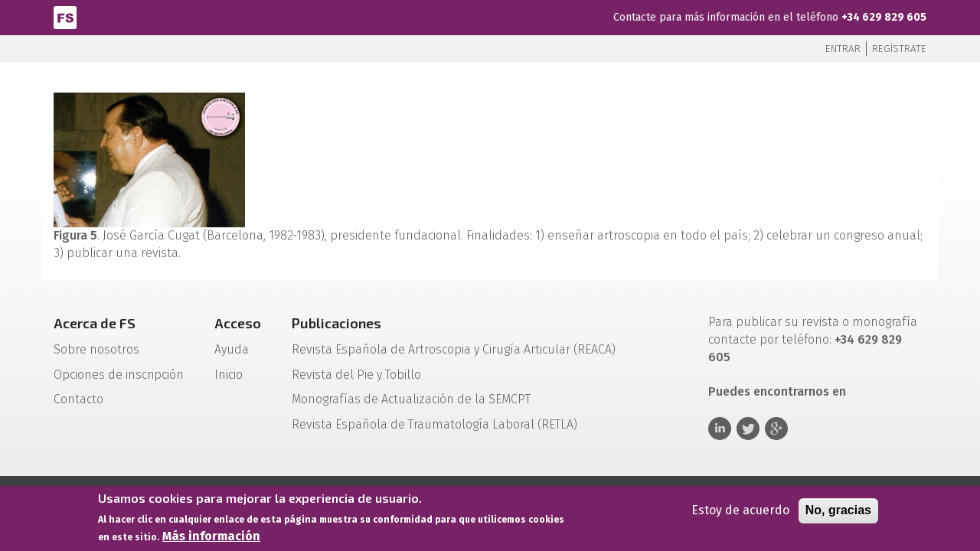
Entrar (843, 49)
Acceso (238, 323)
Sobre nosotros (96, 349)
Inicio (229, 375)
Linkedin (720, 429)
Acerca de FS (95, 323)
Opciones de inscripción (119, 375)
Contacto (78, 399)
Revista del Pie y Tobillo (356, 375)
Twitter (748, 429)
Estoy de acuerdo (740, 512)
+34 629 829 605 (884, 17)
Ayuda (232, 349)
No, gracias (838, 512)
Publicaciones (336, 323)
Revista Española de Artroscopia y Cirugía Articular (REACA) (454, 349)
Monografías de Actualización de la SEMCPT (411, 399)
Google (776, 429)
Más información (211, 539)
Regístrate (899, 49)
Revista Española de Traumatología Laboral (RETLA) (434, 424)
